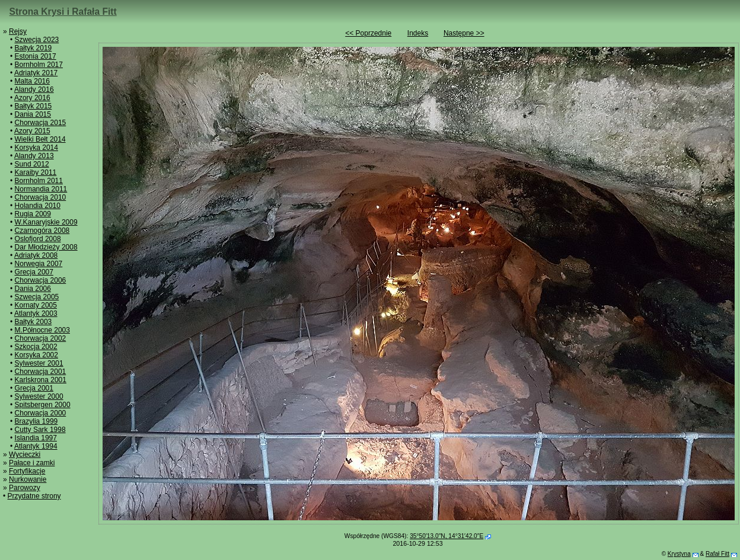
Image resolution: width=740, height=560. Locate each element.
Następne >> (464, 33)
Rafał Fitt (717, 554)
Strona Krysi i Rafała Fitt (63, 12)
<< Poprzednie (368, 33)
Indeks (418, 33)
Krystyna (679, 554)
